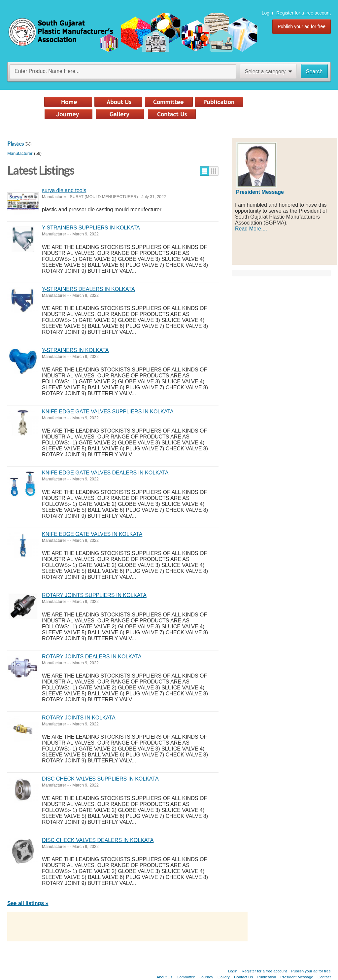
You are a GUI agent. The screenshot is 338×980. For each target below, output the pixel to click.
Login (267, 13)
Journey (206, 977)
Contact (324, 977)
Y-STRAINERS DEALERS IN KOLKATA (88, 289)
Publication (267, 977)
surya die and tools (64, 190)
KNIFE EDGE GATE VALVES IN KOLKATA (92, 534)
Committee (186, 977)
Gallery (224, 977)
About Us (164, 977)
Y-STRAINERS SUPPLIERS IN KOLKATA (91, 228)
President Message (297, 977)
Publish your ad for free (302, 26)
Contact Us (243, 977)
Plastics (15, 144)
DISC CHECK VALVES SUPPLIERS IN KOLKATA (100, 779)
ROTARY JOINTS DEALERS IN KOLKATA (92, 657)
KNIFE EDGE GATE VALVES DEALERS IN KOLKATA (105, 473)
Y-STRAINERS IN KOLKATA (75, 350)
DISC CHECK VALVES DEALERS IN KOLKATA (98, 840)
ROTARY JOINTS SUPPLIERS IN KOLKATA (94, 595)
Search (314, 71)
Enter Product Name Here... (47, 71)
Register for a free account (304, 13)
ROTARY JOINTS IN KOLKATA (79, 718)
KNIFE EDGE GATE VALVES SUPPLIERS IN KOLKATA (108, 412)
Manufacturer (20, 153)
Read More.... (251, 229)
